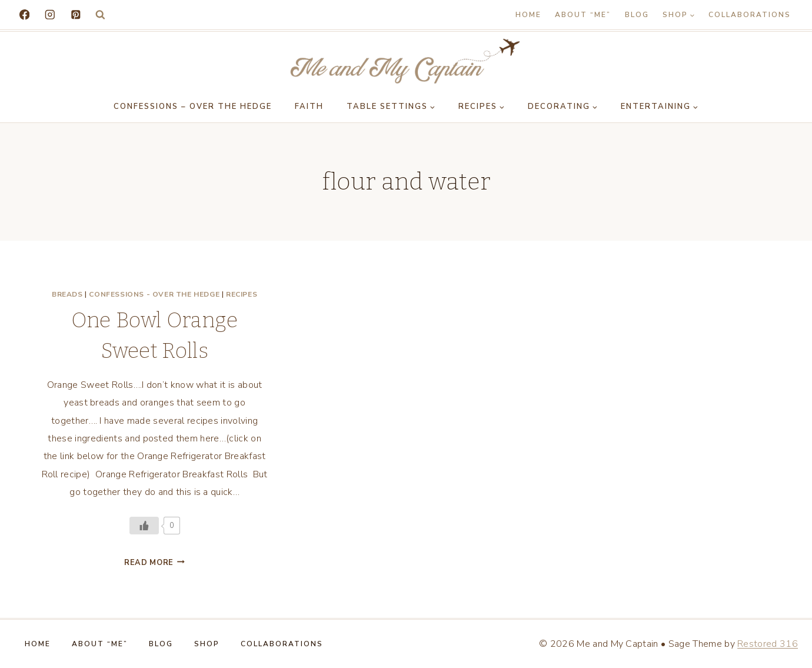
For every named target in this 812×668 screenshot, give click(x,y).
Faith (309, 107)
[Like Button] (144, 526)
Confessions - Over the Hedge (154, 294)
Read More (154, 563)
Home (528, 15)
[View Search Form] (100, 15)
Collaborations (750, 15)
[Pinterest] (76, 14)
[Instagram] (50, 14)
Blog (637, 15)
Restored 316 (768, 644)
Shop (207, 644)
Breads (67, 294)
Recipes (242, 294)
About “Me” (583, 15)
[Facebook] (24, 14)
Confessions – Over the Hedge (193, 107)
